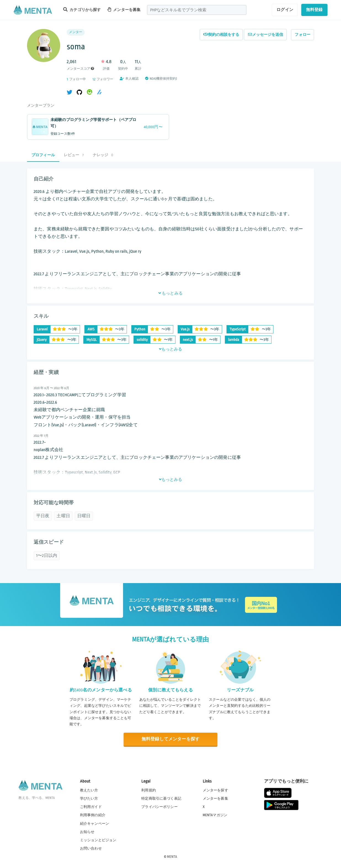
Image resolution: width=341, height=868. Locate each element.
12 (94, 79)
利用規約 (149, 790)
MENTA (172, 857)
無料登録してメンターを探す (171, 739)
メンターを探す (215, 790)
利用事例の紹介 (93, 815)
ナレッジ (103, 155)
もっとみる (171, 293)
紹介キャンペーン (94, 824)
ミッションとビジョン (98, 840)
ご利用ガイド (91, 807)
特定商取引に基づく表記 (161, 799)
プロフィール (43, 155)
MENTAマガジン (215, 815)
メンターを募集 (124, 10)
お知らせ (87, 832)
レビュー (74, 155)
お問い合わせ (91, 848)
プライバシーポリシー (159, 807)
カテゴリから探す (82, 10)
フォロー (303, 35)
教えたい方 (89, 790)
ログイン (285, 10)
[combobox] (197, 10)
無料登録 (314, 10)
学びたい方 (89, 799)
